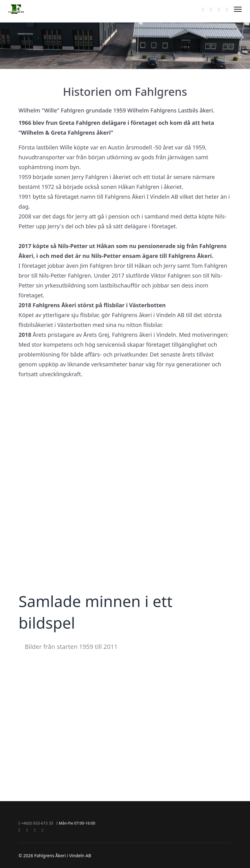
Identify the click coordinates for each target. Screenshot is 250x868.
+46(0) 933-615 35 (37, 823)
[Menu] (238, 9)
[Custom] (227, 9)
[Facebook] (203, 9)
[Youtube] (211, 9)
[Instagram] (219, 9)
